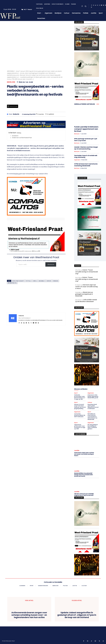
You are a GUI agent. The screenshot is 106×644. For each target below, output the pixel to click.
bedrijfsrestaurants (18, 281)
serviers (49, 281)
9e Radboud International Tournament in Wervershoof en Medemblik (92, 417)
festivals (28, 281)
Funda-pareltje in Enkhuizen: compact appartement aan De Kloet (86, 129)
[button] (85, 6)
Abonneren (51, 264)
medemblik (42, 281)
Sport (76, 393)
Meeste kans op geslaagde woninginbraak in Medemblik (84, 294)
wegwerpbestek (12, 283)
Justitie (77, 450)
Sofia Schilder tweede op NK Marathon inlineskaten (86, 301)
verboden (56, 281)
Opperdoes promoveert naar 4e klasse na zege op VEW (80, 427)
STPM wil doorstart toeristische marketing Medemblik (86, 165)
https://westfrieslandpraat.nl (24, 318)
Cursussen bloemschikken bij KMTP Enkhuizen (80, 415)
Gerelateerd (15, 136)
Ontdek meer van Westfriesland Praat (22, 138)
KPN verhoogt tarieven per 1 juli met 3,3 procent (86, 140)
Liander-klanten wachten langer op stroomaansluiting (86, 148)
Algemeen (77, 160)
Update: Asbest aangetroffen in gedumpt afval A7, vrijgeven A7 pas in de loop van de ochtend (77, 615)
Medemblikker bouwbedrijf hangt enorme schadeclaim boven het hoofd (84, 475)
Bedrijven (11, 82)
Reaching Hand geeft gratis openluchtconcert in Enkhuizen (93, 406)
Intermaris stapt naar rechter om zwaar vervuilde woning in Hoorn (86, 287)
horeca (35, 281)
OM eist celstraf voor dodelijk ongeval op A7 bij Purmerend (84, 495)
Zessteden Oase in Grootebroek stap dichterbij (86, 156)
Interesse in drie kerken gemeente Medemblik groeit (93, 396)
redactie (16, 114)
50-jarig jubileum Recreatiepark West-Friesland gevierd (93, 427)
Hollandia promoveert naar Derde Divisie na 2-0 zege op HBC (80, 397)
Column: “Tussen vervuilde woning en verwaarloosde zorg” (86, 272)
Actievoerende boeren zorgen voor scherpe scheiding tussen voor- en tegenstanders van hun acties (29, 615)
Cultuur (90, 402)
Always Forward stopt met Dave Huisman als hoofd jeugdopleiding (80, 406)
